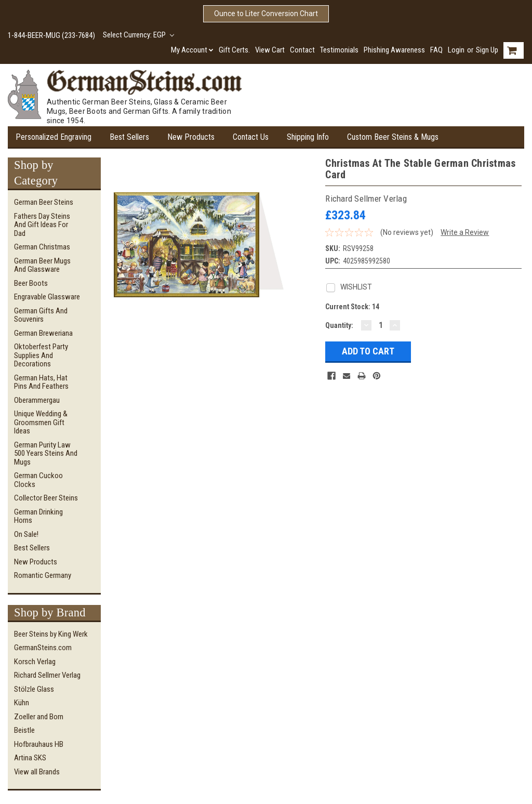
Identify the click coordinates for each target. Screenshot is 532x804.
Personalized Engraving (54, 137)
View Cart (270, 50)
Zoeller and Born (39, 717)
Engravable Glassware (47, 297)
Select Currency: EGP (138, 35)
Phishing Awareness (394, 50)
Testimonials (339, 50)
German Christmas (42, 247)
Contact (302, 50)
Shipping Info (308, 137)
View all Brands (37, 772)
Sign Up (487, 50)
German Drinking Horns (38, 516)
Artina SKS (30, 758)
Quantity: (339, 325)
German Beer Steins (44, 202)
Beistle (24, 730)
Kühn (22, 703)
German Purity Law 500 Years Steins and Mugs (46, 453)
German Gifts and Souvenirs (41, 315)
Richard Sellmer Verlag (47, 675)
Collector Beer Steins (46, 498)
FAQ (436, 50)
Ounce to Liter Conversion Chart (266, 14)
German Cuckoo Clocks (38, 480)
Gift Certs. (234, 50)
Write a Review (465, 232)
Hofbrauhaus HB (39, 744)
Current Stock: (352, 307)
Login (456, 50)
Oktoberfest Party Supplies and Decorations (41, 355)
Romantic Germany (43, 575)
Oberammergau (37, 400)
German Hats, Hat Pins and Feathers (41, 382)
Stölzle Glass (34, 689)
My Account (192, 50)
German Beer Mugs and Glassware (42, 265)
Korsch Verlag (35, 662)
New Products (191, 137)
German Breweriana (43, 333)
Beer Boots (31, 283)
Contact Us (251, 137)
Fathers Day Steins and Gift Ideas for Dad (42, 225)
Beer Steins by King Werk (51, 634)
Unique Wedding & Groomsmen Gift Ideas (41, 422)
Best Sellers (129, 137)
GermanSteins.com (43, 648)
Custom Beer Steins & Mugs (393, 137)
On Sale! (26, 534)
